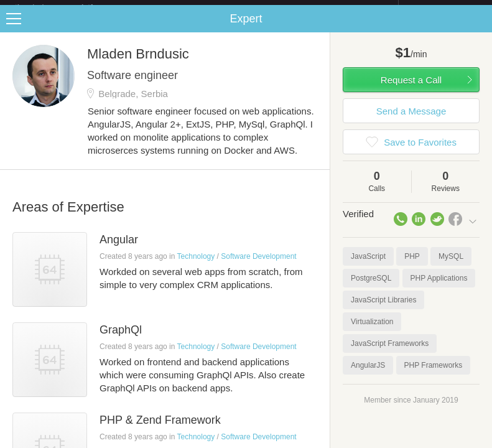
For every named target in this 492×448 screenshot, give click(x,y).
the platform (67, 7)
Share (480, 29)
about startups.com (443, 8)
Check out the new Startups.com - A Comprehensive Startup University (263, 8)
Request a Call (411, 90)
